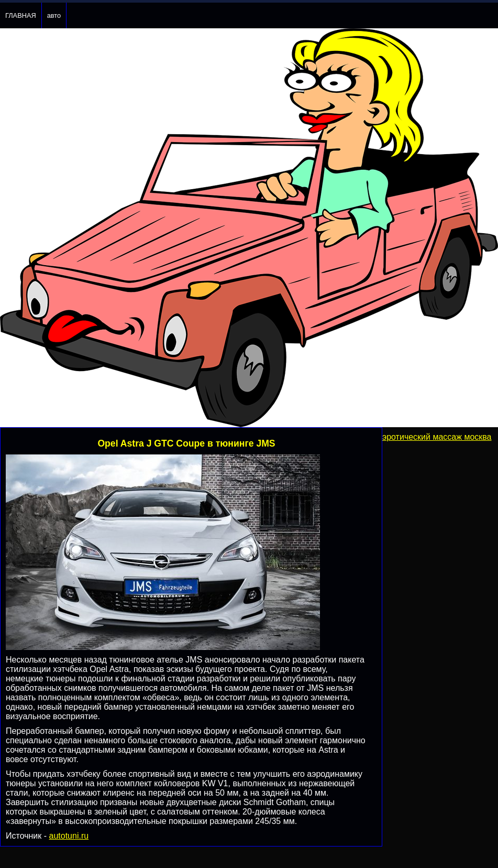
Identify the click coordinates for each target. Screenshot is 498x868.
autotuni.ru (69, 836)
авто (54, 15)
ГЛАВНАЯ (21, 15)
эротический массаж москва (437, 437)
